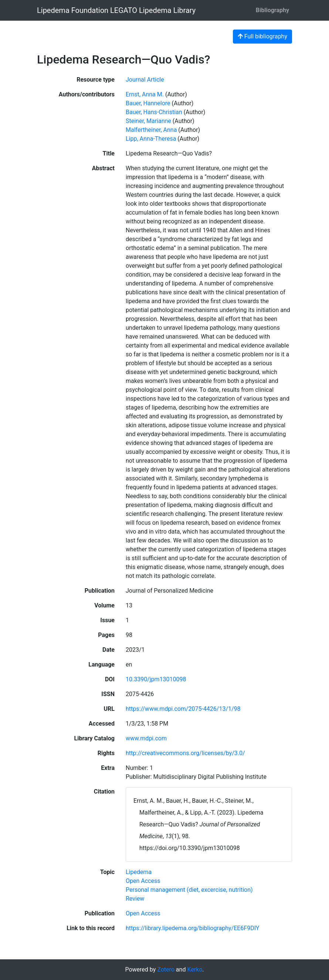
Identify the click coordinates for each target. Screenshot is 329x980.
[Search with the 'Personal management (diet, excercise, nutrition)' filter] (189, 890)
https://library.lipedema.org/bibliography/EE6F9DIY (192, 928)
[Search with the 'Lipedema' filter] (139, 872)
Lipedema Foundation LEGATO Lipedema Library (116, 10)
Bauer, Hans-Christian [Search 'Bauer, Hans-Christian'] (154, 112)
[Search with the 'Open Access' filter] (143, 881)
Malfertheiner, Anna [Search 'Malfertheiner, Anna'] (151, 130)
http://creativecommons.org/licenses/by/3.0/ (185, 753)
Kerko (195, 969)
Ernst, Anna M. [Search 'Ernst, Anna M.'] (145, 94)
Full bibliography (262, 36)
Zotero (166, 969)
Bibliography (272, 10)
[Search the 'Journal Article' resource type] (145, 80)
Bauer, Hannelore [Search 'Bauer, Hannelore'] (148, 103)
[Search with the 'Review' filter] (135, 899)
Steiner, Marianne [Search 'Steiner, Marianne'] (148, 121)
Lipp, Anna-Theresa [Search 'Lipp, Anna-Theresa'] (151, 139)
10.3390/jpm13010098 (156, 679)
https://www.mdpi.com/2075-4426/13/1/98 (183, 709)
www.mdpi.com (146, 738)
